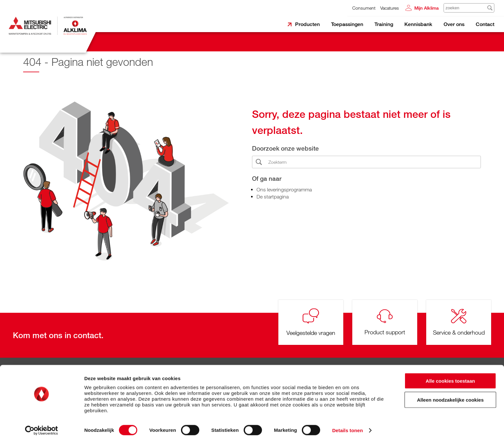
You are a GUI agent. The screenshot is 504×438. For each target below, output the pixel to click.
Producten (307, 24)
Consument (364, 8)
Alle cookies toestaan (450, 376)
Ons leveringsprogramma (284, 189)
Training (384, 24)
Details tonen (347, 425)
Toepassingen (347, 24)
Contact (485, 24)
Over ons (454, 24)
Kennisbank (418, 24)
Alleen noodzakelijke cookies (450, 395)
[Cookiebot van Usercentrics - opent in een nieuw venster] (42, 425)
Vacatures (390, 8)
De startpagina (273, 197)
